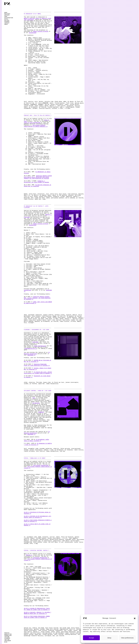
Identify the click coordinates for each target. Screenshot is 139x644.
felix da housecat (67, 537)
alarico (31, 102)
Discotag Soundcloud (40, 558)
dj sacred (78, 316)
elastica (32, 382)
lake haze (49, 319)
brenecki (45, 537)
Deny (109, 638)
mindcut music (41, 320)
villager (31, 323)
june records (43, 631)
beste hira (54, 194)
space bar (38, 199)
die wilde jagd (65, 628)
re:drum (73, 321)
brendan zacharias (46, 449)
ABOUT (6, 24)
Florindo (27, 217)
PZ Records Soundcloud (37, 353)
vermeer (35, 108)
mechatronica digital (57, 540)
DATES (6, 19)
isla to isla (28, 197)
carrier (52, 537)
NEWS (6, 13)
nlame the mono (40, 198)
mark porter (62, 106)
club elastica (72, 194)
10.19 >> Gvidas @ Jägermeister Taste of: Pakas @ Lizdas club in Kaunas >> (37, 609)
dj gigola (43, 195)
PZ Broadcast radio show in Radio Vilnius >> (36, 440)
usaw (44, 199)
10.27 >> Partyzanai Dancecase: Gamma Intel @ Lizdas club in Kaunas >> (37, 617)
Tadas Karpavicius (40, 346)
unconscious (69, 542)
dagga (54, 316)
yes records (60, 636)
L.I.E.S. (65, 538)
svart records (59, 634)
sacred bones (75, 541)
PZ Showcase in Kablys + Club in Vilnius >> (38, 444)
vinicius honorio (45, 108)
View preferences (127, 638)
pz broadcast (33, 107)
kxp (65, 631)
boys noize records (52, 628)
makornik (69, 197)
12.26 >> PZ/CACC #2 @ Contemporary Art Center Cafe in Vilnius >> (38, 517)
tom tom (62, 451)
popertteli (57, 541)
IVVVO (36, 197)
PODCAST (7, 633)
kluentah (51, 631)
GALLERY (7, 20)
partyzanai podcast (58, 198)
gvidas (43, 629)
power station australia (74, 633)
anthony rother (60, 315)
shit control (40, 451)
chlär (26, 382)
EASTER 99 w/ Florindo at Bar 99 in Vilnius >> (38, 361)
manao (46, 106)
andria (35, 628)
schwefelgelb (70, 107)
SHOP (6, 16)
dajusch (81, 194)
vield (76, 542)
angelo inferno (48, 315)
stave (45, 542)
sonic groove (38, 542)
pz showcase (69, 450)
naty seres (66, 320)
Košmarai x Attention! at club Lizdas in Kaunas (36, 182)
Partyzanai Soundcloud (41, 465)
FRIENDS (7, 22)
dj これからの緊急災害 (42, 103)
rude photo (65, 541)
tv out (61, 542)
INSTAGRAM (8, 641)
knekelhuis (59, 631)
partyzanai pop (35, 541)
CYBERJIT (41, 412)
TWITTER (7, 639)
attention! (41, 194)
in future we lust (58, 382)
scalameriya (28, 542)
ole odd (79, 320)
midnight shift (70, 540)
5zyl (25, 102)
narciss (77, 106)
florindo (27, 317)
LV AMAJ (56, 319)
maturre (26, 540)
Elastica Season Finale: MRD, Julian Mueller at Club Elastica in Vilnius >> (37, 298)
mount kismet (45, 632)
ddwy (65, 102)
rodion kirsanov (29, 451)
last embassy (73, 538)
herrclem (78, 195)
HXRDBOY (41, 105)
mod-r (49, 320)
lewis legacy (39, 106)
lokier (76, 631)
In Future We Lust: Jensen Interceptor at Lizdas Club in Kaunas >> (38, 373)
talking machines (70, 634)
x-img (36, 543)
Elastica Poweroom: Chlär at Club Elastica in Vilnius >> (37, 365)
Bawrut (75, 315)
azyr (48, 194)
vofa (31, 543)
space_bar (38, 634)
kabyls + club (49, 450)
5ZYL (34, 398)
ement (52, 103)
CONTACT (7, 23)
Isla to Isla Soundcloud (32, 123)
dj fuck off (79, 102)
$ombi (26, 194)
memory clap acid (30, 320)
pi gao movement (59, 633)
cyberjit (56, 449)
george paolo (79, 103)
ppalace (37, 321)
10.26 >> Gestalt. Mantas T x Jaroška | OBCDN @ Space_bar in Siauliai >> (38, 613)
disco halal (75, 628)
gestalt (36, 629)
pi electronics (47, 541)
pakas (58, 632)
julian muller (74, 105)
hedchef (26, 105)
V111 (25, 323)
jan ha (47, 105)
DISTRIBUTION (9, 18)
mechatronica (44, 540)
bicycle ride (49, 102)
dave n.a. (27, 195)
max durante (34, 540)
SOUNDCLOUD (8, 636)
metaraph (27, 198)
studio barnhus (48, 634)
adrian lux (27, 628)
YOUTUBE (7, 637)
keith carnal (33, 319)
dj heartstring (29, 103)
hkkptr (32, 538)
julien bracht (29, 106)
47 (25, 537)
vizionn (54, 108)
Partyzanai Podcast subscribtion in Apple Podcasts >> (36, 126)
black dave (58, 102)
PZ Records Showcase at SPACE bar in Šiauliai (38, 186)
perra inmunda (70, 198)
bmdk (40, 537)
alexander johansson (35, 315)
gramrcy (44, 317)
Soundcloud (32, 33)
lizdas (63, 197)
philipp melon (47, 633)
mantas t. (53, 106)
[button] (135, 618)
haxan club (47, 382)
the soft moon (53, 542)
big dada (41, 628)
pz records (43, 107)
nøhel (26, 107)
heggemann (34, 105)
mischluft (70, 106)
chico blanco (36, 316)
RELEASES (7, 14)
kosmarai (56, 197)
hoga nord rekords (52, 629)
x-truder (68, 108)
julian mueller (72, 317)
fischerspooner (60, 103)
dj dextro (35, 195)
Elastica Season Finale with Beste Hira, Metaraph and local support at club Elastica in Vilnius (38, 177)
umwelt (79, 321)
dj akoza (71, 102)
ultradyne (48, 636)
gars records (35, 317)
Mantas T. (49, 215)
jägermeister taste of (67, 629)
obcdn (73, 320)
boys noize (63, 194)
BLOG (6, 642)
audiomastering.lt (31, 349)
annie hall (32, 194)
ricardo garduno (53, 107)
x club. (61, 108)
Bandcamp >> (31, 355)
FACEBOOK (7, 638)
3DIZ (25, 315)
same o (62, 107)
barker (41, 102)
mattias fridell (78, 319)
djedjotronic (28, 629)
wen (54, 636)
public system (29, 634)
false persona (65, 449)
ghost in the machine (60, 195)
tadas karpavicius (52, 384)
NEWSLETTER (8, 634)
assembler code (33, 449)
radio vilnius (29, 199)
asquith (69, 315)
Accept (91, 638)
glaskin (71, 195)
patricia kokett (36, 633)
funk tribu (70, 103)
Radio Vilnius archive (41, 31)
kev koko (41, 319)
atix (36, 102)
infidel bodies (41, 538)
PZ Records (36, 403)
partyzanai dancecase (68, 632)
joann (67, 105)
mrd (32, 198)
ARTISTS (7, 15)
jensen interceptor (57, 105)
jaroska (79, 629)
